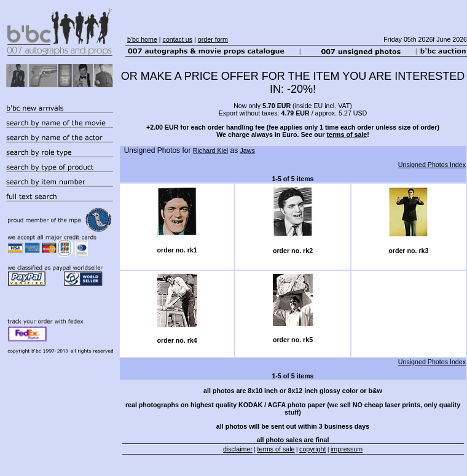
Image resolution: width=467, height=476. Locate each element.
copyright (312, 449)
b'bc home (142, 39)
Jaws (248, 150)
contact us (178, 39)
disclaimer (238, 449)
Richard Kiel (210, 150)
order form (213, 39)
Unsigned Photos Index (432, 165)
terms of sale (347, 135)
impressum (347, 449)
